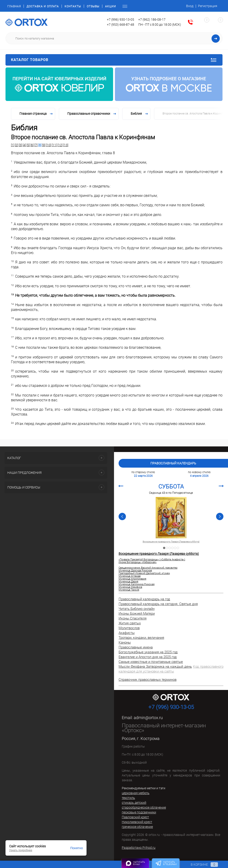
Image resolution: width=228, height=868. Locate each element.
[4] (24, 145)
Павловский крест (135, 817)
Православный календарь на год (144, 599)
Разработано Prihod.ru (139, 848)
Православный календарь (173, 463)
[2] (16, 145)
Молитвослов (129, 628)
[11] (54, 145)
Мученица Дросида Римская (135, 571)
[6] (32, 145)
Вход (190, 6)
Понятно (77, 848)
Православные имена (136, 647)
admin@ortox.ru (148, 718)
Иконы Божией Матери (137, 614)
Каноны (125, 642)
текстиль (128, 798)
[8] (40, 145)
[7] (36, 145)
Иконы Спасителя (133, 618)
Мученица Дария (128, 582)
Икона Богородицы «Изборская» (138, 562)
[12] (60, 145)
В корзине (200, 865)
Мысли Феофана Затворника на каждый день (155, 667)
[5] (28, 145)
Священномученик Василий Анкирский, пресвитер (148, 568)
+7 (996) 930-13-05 (121, 20)
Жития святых (130, 623)
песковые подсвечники (139, 812)
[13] (66, 145)
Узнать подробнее (21, 850)
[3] (20, 145)
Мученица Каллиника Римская (137, 584)
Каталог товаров (114, 60)
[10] (49, 145)
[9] (44, 145)
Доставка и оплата (43, 6)
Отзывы (93, 6)
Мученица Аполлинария (132, 579)
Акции (111, 6)
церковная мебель (136, 793)
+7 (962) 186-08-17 (152, 20)
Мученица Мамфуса (130, 587)
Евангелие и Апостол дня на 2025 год (148, 657)
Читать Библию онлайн (137, 609)
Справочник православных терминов (148, 680)
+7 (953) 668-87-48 (121, 25)
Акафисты (127, 633)
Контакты (73, 6)
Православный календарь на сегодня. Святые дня (158, 604)
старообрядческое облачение (144, 807)
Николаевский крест (137, 822)
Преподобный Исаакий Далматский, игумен (144, 573)
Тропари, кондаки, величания (141, 638)
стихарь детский (134, 803)
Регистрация (208, 6)
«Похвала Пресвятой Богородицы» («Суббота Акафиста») (152, 560)
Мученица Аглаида (130, 576)
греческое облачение (137, 827)
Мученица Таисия (129, 590)
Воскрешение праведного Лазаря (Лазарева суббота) (171, 542)
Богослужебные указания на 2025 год (148, 652)
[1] (13, 145)
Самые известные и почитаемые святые (151, 662)
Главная (14, 6)
